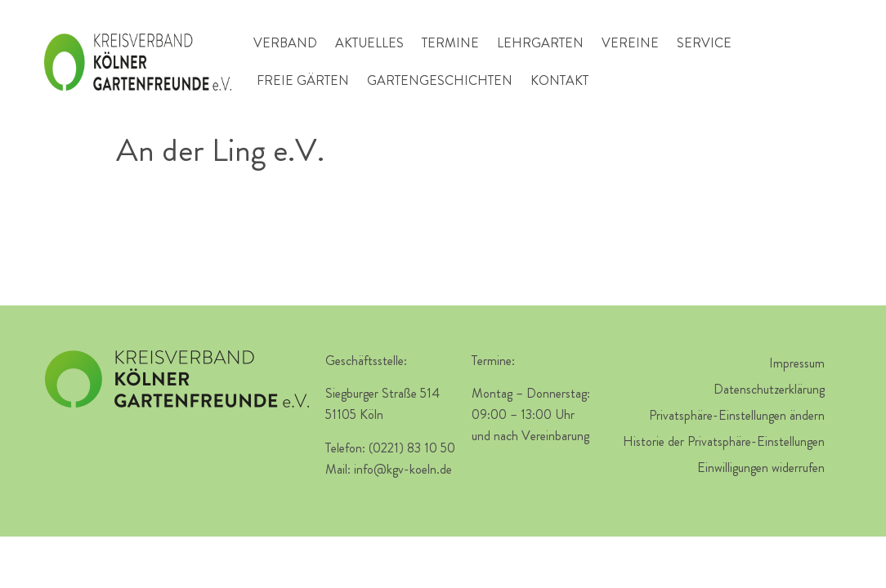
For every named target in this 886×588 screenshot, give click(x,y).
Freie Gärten (303, 80)
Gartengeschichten (440, 80)
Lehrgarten (540, 43)
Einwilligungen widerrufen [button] (761, 468)
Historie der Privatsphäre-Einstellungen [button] (724, 441)
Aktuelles (369, 43)
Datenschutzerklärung (769, 389)
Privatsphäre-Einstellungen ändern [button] (737, 415)
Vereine (630, 43)
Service (704, 43)
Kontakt (559, 80)
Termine (450, 43)
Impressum (797, 363)
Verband (285, 43)
